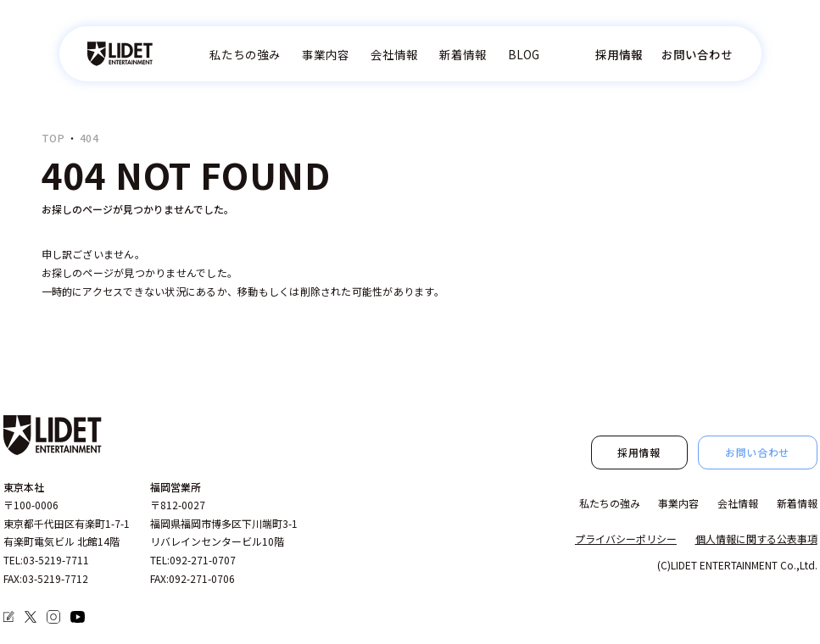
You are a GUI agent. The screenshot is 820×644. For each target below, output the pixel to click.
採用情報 (619, 54)
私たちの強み (245, 54)
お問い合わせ (697, 54)
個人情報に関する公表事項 (756, 539)
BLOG (524, 54)
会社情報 (394, 54)
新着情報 (463, 54)
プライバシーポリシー (626, 539)
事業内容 (326, 54)
